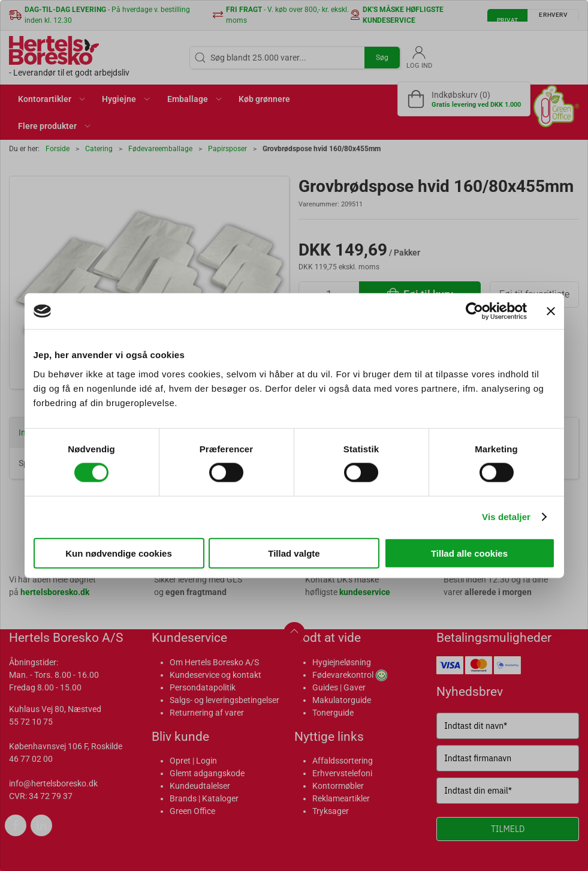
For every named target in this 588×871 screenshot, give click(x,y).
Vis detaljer (506, 517)
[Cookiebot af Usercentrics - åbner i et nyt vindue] (474, 311)
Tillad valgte (294, 553)
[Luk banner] (551, 311)
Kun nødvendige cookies (119, 553)
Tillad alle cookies (469, 553)
